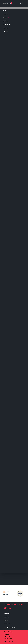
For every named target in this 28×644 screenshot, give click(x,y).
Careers (7, 624)
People (5, 11)
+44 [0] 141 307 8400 (10, 627)
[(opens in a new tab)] (7, 593)
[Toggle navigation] (22, 3)
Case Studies (7, 25)
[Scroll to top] (17, 627)
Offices (6, 617)
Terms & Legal (8, 632)
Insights (5, 28)
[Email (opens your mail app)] (5, 608)
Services (6, 14)
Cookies (7, 634)
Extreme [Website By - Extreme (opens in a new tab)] (13, 642)
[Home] (7, 3)
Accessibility (8, 639)
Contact (6, 32)
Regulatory (8, 636)
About (5, 21)
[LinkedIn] (10, 608)
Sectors (6, 18)
